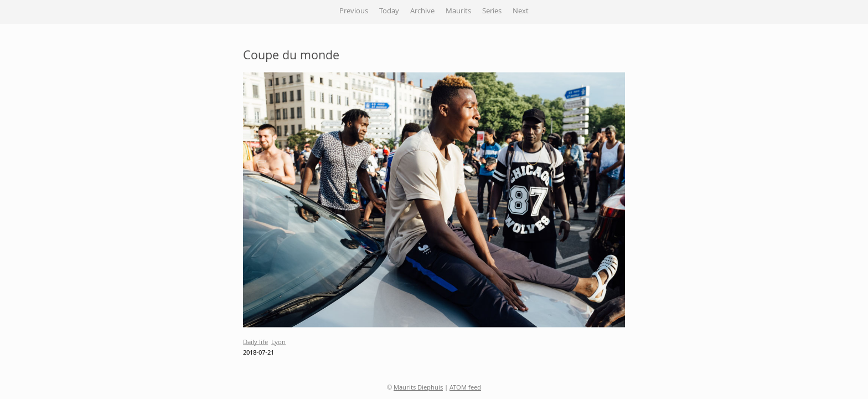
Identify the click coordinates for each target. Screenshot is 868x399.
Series (492, 12)
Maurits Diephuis (418, 388)
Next (521, 12)
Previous (354, 12)
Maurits (458, 12)
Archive (422, 12)
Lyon (278, 342)
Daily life (255, 342)
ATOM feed (465, 388)
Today (389, 12)
